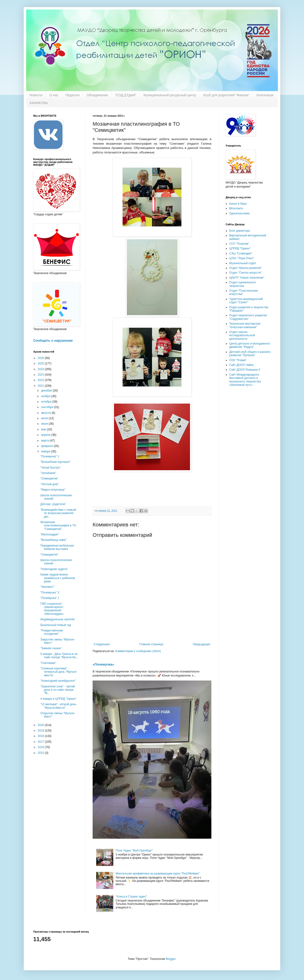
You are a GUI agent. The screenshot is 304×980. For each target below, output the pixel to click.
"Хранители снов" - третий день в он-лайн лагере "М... (58, 690)
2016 (41, 747)
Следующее (102, 644)
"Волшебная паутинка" (55, 462)
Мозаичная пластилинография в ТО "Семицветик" (58, 526)
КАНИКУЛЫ (39, 103)
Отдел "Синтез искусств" (245, 273)
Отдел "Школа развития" (245, 268)
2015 (41, 753)
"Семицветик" (49, 478)
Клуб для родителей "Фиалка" (226, 95)
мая (44, 429)
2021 (41, 386)
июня (45, 424)
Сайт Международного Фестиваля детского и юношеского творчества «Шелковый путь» (245, 380)
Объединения (97, 95)
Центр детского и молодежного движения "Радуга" (250, 345)
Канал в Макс (238, 204)
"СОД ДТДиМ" (126, 95)
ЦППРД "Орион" (240, 248)
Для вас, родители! (53, 504)
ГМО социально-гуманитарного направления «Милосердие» (52, 609)
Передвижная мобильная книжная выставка (57, 547)
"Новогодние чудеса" (54, 569)
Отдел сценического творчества (243, 284)
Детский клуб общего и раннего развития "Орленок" (250, 354)
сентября (48, 407)
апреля (46, 435)
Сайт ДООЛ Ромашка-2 (245, 370)
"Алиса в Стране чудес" (131, 897)
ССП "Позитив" (239, 244)
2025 (41, 363)
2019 (41, 731)
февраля (47, 446)
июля (45, 418)
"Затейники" (48, 473)
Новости (36, 95)
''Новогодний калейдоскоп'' (58, 681)
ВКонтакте (236, 208)
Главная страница (151, 644)
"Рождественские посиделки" (52, 632)
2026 (41, 358)
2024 (41, 369)
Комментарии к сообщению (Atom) (138, 651)
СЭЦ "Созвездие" (241, 253)
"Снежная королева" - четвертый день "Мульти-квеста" (59, 672)
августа (46, 413)
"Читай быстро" (51, 468)
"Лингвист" (47, 587)
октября (47, 402)
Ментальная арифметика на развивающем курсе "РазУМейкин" (158, 874)
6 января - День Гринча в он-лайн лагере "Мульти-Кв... (59, 656)
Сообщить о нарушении (53, 340)
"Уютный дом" (50, 484)
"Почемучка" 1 (50, 456)
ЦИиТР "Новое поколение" (247, 278)
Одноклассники (239, 213)
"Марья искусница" (53, 490)
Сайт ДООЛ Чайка (241, 365)
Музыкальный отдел (243, 263)
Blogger (171, 959)
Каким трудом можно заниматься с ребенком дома (58, 578)
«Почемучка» (103, 664)
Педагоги (73, 95)
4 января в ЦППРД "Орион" (58, 699)
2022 (41, 380)
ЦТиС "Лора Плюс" (242, 258)
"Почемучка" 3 (50, 593)
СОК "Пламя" (238, 360)
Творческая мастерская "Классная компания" (245, 325)
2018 (41, 736)
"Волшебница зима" (53, 540)
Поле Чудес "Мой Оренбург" (134, 851)
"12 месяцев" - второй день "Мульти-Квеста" (58, 706)
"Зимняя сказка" (51, 648)
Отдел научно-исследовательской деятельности (242, 335)
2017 (41, 742)
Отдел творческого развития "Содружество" (248, 317)
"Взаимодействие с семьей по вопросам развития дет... (58, 513)
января (46, 451)
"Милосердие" (50, 534)
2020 (41, 725)
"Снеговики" (48, 663)
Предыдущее (202, 644)
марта (45, 441)
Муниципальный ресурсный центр (170, 95)
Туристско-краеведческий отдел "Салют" (246, 301)
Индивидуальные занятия (57, 619)
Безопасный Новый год (56, 625)
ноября (46, 396)
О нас (54, 95)
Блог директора (240, 231)
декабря (47, 391)
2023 (41, 375)
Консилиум (265, 95)
